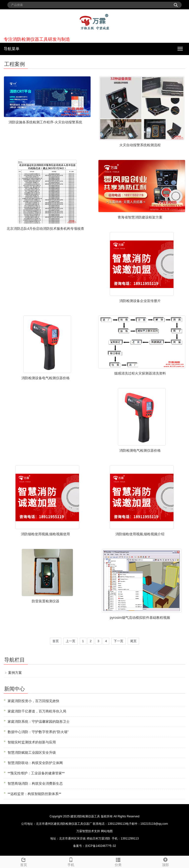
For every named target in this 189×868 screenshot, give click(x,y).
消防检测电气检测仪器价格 (140, 450)
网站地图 (107, 831)
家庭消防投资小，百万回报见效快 (33, 701)
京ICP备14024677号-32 (101, 846)
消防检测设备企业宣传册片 (140, 301)
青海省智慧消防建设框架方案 (140, 217)
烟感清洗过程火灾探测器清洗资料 (140, 373)
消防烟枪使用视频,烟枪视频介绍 (140, 534)
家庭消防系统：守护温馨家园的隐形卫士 (39, 722)
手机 (71, 861)
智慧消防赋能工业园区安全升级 (32, 752)
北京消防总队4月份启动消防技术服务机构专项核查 (46, 229)
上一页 (71, 641)
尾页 (133, 641)
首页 (56, 641)
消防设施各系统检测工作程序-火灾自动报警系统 (45, 122)
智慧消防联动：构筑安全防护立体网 (35, 763)
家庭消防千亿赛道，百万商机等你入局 (37, 711)
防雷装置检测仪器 (46, 601)
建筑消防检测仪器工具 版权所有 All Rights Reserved (105, 816)
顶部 (165, 861)
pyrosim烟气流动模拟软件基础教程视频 (140, 618)
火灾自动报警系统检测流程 (140, 145)
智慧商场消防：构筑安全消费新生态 (35, 783)
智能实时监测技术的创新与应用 (32, 742)
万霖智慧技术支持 (88, 831)
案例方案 (15, 673)
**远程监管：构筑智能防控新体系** (34, 794)
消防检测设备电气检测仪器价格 (46, 378)
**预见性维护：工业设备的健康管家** (36, 773)
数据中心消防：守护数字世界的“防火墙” (38, 732)
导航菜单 (12, 49)
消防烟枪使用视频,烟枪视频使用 (46, 534)
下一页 (118, 641)
